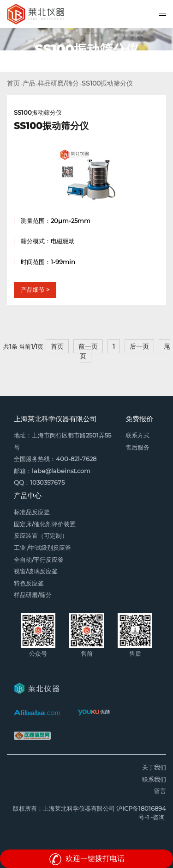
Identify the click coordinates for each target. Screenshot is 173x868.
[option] (86, 50)
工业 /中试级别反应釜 (42, 548)
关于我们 (154, 767)
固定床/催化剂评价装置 (45, 524)
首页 (13, 83)
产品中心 (28, 496)
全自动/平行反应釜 (39, 560)
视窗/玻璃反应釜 (36, 571)
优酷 (94, 713)
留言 (160, 791)
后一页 (139, 346)
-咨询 (158, 817)
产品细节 (33, 290)
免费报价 (139, 419)
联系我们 (154, 779)
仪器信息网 (32, 736)
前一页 (88, 346)
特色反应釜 (29, 583)
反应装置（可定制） (41, 536)
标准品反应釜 (32, 512)
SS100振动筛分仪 (107, 83)
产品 (29, 83)
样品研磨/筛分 (58, 83)
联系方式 (137, 435)
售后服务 (137, 447)
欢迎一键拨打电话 (87, 859)
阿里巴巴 (37, 713)
